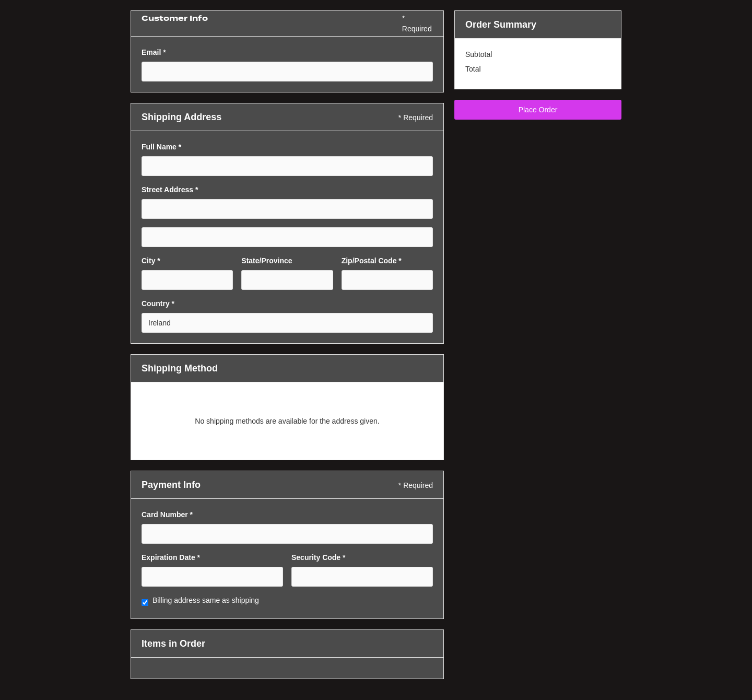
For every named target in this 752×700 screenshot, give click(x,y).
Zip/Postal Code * (372, 261)
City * (151, 261)
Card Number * (167, 515)
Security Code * (318, 557)
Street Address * (170, 190)
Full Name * (161, 147)
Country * (158, 304)
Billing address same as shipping (206, 600)
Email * (154, 52)
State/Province (267, 261)
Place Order (538, 110)
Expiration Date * (171, 557)
